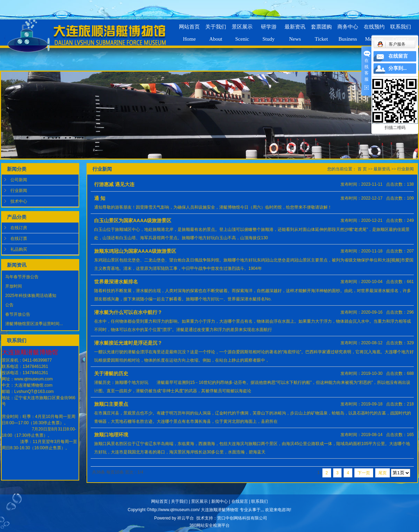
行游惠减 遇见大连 (114, 184)
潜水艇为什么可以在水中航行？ (128, 312)
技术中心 (19, 201)
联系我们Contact (401, 30)
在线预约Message (374, 30)
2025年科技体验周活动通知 (31, 296)
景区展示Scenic (242, 30)
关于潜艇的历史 (111, 373)
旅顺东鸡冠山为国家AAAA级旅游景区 (135, 251)
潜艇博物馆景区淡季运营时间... (34, 324)
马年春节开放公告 (22, 277)
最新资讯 (382, 169)
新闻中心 (220, 501)
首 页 (362, 169)
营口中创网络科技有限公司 (242, 518)
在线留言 (240, 501)
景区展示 (199, 501)
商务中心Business (348, 30)
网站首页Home (189, 30)
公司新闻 (19, 180)
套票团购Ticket (321, 30)
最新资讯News (295, 30)
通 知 (100, 198)
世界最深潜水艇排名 (116, 282)
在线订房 (19, 228)
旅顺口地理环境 (111, 435)
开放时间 (14, 286)
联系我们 (260, 501)
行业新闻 (19, 191)
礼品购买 (19, 249)
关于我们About (216, 30)
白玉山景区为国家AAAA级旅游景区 (133, 220)
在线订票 (19, 239)
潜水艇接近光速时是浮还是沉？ (128, 343)
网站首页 (159, 501)
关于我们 (179, 501)
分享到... (398, 68)
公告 (9, 305)
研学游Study (269, 30)
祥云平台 (186, 518)
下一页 (364, 473)
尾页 (383, 473)
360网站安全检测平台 (209, 525)
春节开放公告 (18, 314)
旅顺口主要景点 (111, 404)
